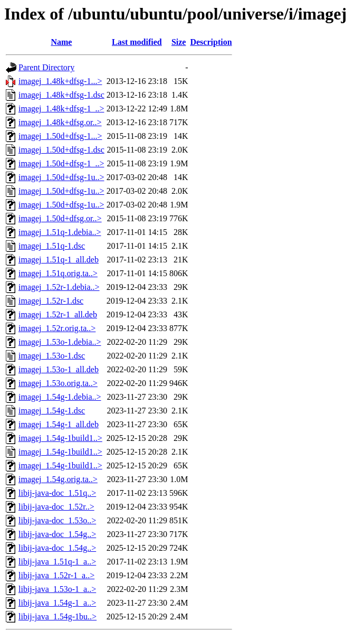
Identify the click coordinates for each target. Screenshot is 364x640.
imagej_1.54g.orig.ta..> (58, 479)
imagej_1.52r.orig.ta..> (57, 328)
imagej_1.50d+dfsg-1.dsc (61, 150)
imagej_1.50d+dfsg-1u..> (61, 177)
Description (211, 42)
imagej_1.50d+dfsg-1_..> (61, 163)
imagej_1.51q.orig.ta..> (58, 273)
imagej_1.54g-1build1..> (60, 438)
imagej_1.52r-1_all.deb (58, 314)
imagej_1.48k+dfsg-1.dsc (61, 95)
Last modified (137, 42)
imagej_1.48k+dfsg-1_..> (61, 109)
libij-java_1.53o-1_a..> (57, 589)
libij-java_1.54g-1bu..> (58, 617)
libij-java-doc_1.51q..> (57, 493)
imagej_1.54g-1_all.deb (59, 424)
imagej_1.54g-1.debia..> (60, 397)
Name (61, 42)
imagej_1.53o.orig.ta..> (58, 383)
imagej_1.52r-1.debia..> (59, 287)
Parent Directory (46, 67)
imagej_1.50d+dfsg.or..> (60, 218)
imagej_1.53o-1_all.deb (59, 369)
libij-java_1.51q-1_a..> (57, 562)
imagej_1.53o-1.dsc (52, 356)
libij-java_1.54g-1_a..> (57, 603)
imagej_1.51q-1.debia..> (60, 232)
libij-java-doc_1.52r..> (56, 507)
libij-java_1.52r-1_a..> (56, 575)
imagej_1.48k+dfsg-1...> (60, 81)
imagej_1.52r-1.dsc (51, 301)
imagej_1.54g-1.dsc (52, 411)
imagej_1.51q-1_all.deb (59, 260)
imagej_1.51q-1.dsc (52, 246)
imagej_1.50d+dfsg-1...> (60, 136)
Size (179, 42)
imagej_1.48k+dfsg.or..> (60, 122)
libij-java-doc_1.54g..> (57, 534)
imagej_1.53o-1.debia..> (60, 342)
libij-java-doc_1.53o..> (57, 520)
